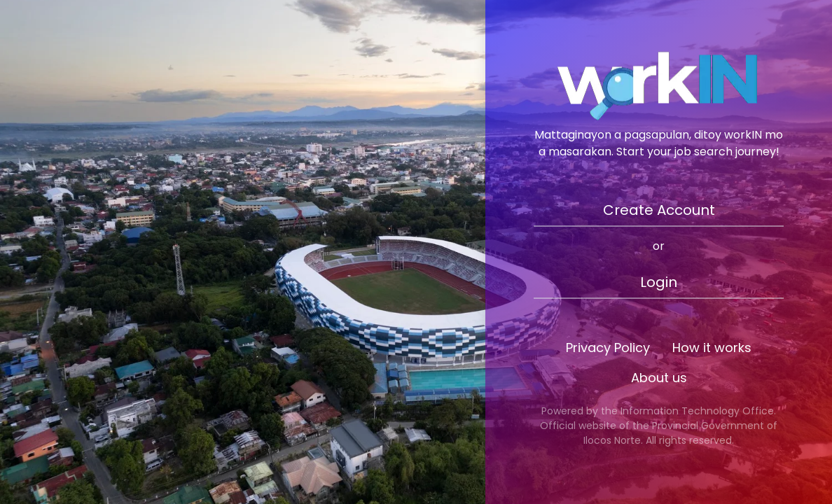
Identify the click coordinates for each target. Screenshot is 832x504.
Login (659, 282)
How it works (712, 348)
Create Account (659, 210)
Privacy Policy (608, 348)
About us (659, 378)
